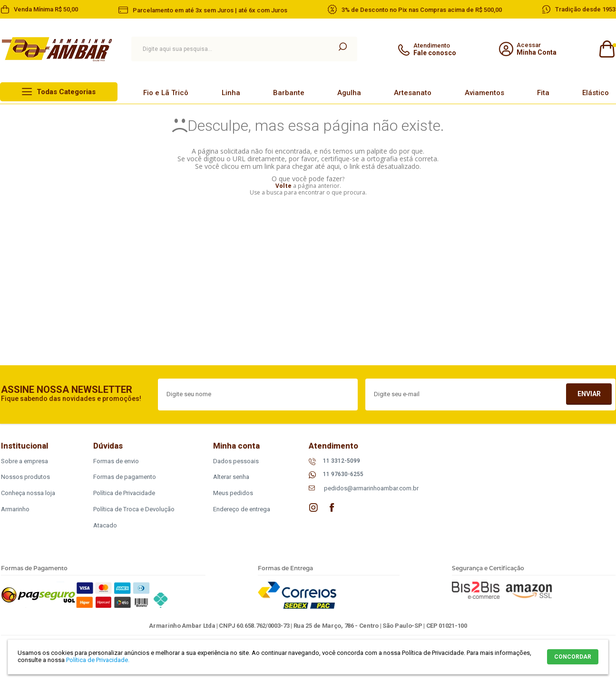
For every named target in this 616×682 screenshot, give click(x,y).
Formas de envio (116, 461)
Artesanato (413, 93)
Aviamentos (484, 93)
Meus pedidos (233, 493)
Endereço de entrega (242, 509)
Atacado (105, 525)
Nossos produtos (25, 477)
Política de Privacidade (124, 493)
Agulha (349, 93)
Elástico (596, 93)
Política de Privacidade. (98, 660)
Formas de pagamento (125, 477)
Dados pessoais (236, 461)
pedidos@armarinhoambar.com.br (371, 488)
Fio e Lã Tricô (166, 93)
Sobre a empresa (24, 461)
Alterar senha (231, 477)
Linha (231, 93)
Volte (284, 186)
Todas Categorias (66, 92)
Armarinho (15, 509)
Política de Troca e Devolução (134, 509)
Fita (543, 93)
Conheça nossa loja (28, 493)
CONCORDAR (573, 657)
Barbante (289, 93)
